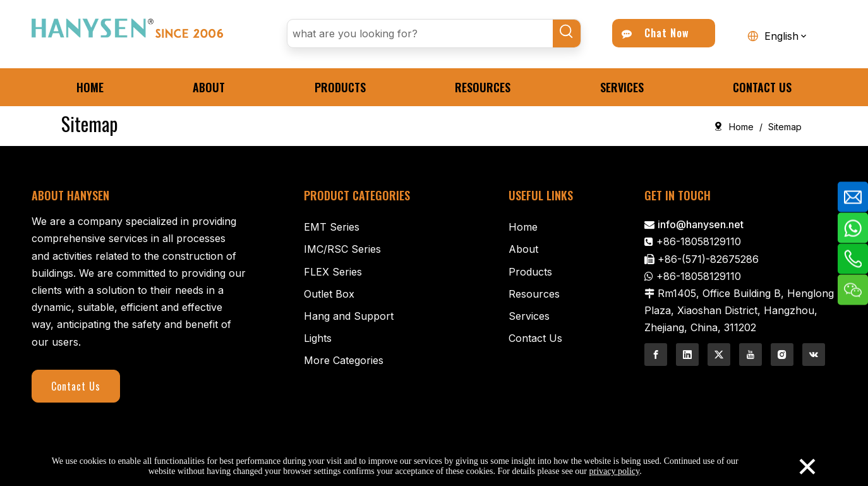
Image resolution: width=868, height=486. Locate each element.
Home (523, 227)
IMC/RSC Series (342, 249)
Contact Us (76, 386)
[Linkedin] (687, 355)
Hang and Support (349, 316)
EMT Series (332, 227)
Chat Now (655, 33)
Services (529, 316)
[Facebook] (656, 355)
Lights (318, 338)
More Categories (344, 360)
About (523, 249)
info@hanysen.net (701, 224)
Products (530, 272)
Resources (534, 294)
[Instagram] (782, 355)
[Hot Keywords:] (567, 33)
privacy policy (615, 471)
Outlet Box (329, 294)
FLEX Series (333, 272)
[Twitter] (719, 355)
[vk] (814, 355)
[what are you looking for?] (420, 33)
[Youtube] (750, 355)
